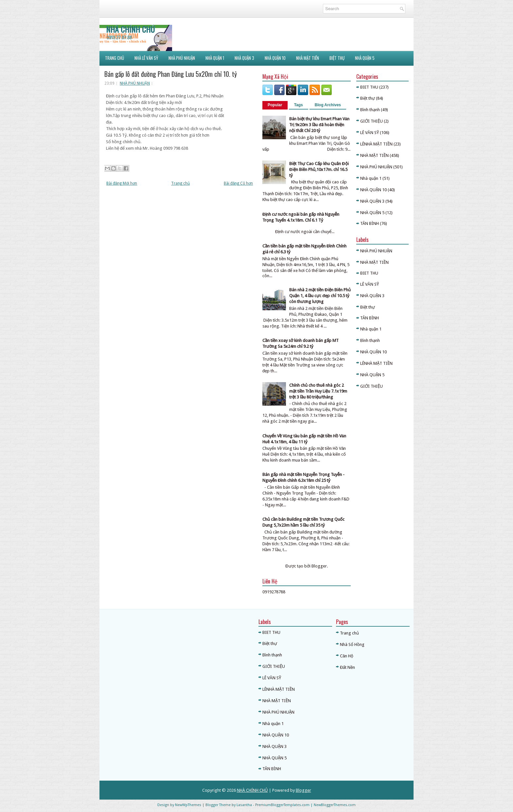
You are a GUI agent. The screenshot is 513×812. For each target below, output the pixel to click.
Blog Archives (328, 105)
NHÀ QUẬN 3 (244, 58)
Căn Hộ (347, 656)
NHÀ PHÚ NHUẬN (135, 83)
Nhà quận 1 (371, 178)
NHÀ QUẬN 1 (215, 58)
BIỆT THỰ (337, 58)
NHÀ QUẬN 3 (372, 201)
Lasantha (244, 805)
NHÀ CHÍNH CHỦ (130, 29)
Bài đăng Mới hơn (122, 183)
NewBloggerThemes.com (335, 805)
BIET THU (369, 87)
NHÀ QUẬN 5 (365, 58)
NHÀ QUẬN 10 (373, 190)
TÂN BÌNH (370, 223)
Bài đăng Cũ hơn (238, 183)
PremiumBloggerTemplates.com (282, 805)
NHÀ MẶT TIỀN (308, 58)
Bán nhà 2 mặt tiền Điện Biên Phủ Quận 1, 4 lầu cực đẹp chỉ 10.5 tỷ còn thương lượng (320, 296)
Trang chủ (180, 183)
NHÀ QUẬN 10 (275, 58)
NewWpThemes (188, 805)
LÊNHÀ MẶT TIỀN (376, 144)
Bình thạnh (370, 110)
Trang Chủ (115, 58)
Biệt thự (368, 98)
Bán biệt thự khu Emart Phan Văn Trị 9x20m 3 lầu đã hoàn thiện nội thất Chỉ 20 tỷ (319, 125)
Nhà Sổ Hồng (352, 644)
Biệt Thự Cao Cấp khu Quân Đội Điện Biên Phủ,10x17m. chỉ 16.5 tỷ (319, 169)
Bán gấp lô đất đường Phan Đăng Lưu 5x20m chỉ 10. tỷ (171, 74)
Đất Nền (347, 667)
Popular (275, 105)
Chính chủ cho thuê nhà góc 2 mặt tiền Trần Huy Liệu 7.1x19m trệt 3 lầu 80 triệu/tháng (318, 391)
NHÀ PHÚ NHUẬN (182, 58)
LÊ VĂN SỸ (370, 133)
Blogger (319, 566)
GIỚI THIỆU (371, 121)
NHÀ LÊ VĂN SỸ (146, 58)
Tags (299, 105)
